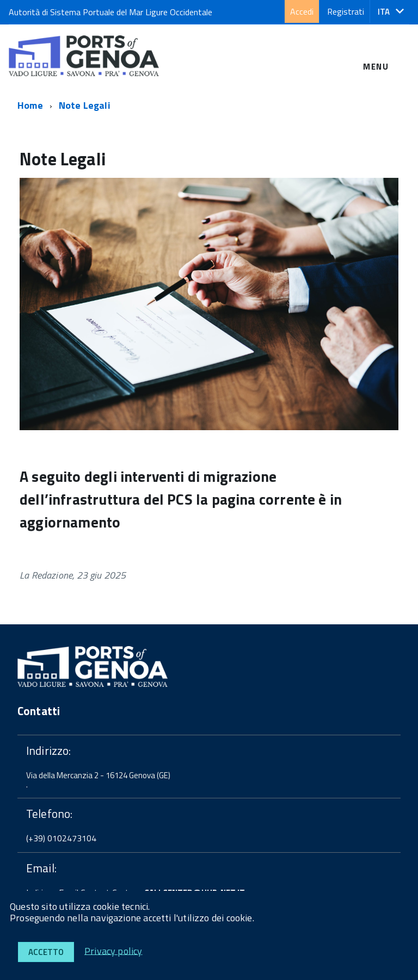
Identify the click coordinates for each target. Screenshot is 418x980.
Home (30, 105)
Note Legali (85, 105)
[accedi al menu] (376, 54)
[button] (391, 12)
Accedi (302, 11)
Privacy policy (113, 950)
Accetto (46, 952)
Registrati (346, 11)
